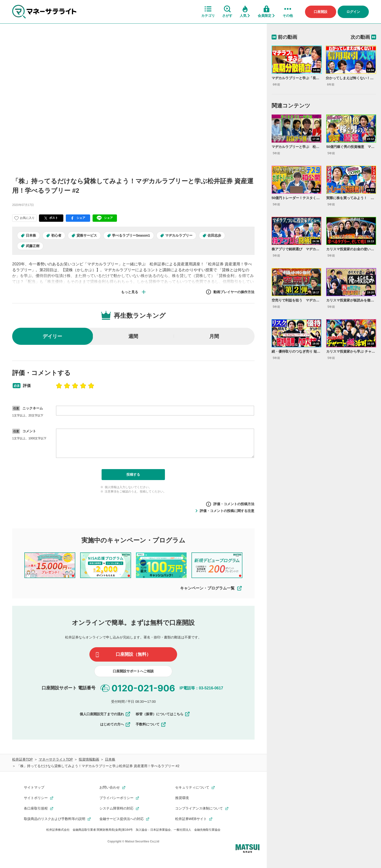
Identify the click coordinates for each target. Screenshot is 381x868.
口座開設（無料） (133, 654)
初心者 (56, 235)
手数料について (151, 724)
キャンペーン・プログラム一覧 (211, 588)
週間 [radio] (133, 336)
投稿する (133, 474)
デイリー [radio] (52, 336)
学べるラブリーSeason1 (131, 235)
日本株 (31, 235)
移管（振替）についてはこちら (163, 714)
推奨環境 (182, 798)
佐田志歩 (214, 235)
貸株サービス (87, 235)
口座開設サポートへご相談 (133, 671)
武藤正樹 (33, 246)
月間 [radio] (214, 336)
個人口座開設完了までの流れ (105, 714)
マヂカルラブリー (179, 235)
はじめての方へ (115, 724)
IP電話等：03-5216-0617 (201, 688)
